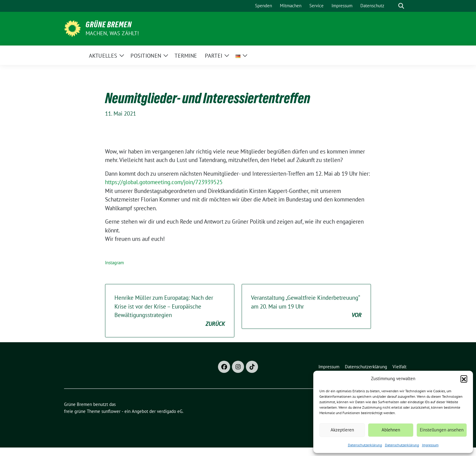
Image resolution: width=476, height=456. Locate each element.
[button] (464, 379)
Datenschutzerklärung (365, 445)
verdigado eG (170, 411)
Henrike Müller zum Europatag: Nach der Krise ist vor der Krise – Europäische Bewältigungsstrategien (170, 311)
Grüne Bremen (109, 25)
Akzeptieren (342, 430)
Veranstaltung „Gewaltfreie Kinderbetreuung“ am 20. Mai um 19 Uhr (306, 307)
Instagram (114, 263)
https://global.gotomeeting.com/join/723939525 (164, 182)
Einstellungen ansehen (442, 430)
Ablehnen (391, 430)
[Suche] (393, 6)
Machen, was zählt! (112, 33)
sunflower (111, 411)
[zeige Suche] (401, 6)
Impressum (430, 445)
